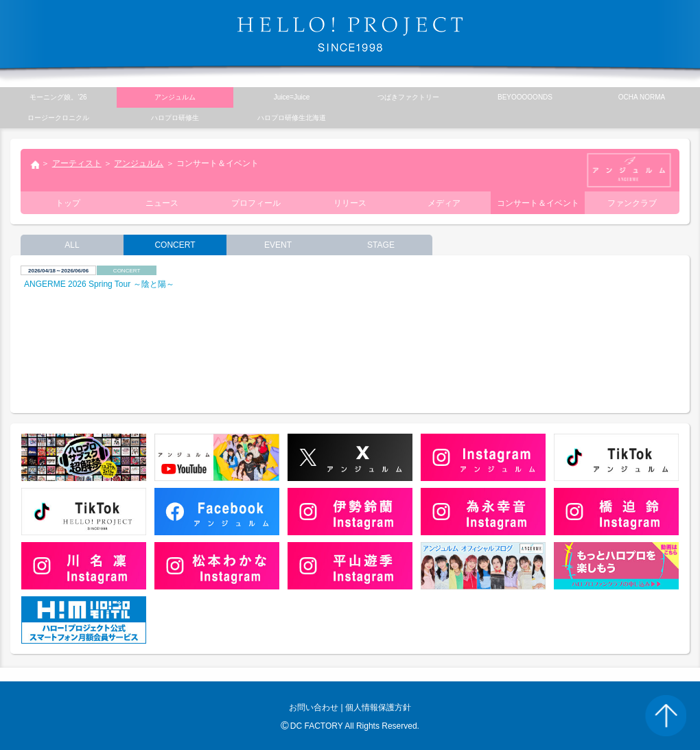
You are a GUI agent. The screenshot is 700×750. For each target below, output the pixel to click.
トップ (34, 166)
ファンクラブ (632, 203)
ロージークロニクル (58, 118)
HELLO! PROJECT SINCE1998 (350, 34)
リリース (350, 203)
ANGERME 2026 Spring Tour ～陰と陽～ (99, 284)
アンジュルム (139, 163)
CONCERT (175, 245)
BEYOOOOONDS (525, 97)
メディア (444, 203)
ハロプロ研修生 (175, 118)
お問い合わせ (314, 707)
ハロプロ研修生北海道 (292, 118)
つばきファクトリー (408, 97)
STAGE (381, 245)
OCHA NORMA (642, 97)
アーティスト (77, 163)
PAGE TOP (666, 716)
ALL (72, 245)
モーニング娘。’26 (58, 97)
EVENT (278, 245)
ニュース (162, 203)
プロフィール (256, 203)
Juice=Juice (292, 97)
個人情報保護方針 (378, 707)
